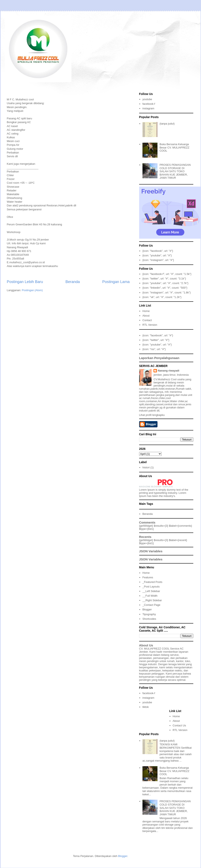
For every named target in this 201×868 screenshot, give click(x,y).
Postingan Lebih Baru (25, 282)
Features (148, 577)
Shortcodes (149, 619)
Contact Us (179, 725)
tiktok (146, 707)
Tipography (149, 614)
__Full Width (150, 596)
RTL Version (150, 325)
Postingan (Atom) (32, 290)
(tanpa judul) (167, 124)
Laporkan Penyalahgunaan (159, 358)
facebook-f (149, 104)
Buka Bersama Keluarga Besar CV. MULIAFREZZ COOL (174, 147)
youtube (147, 99)
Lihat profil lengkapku (152, 415)
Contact (147, 320)
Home (146, 311)
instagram (148, 108)
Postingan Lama (116, 282)
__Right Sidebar (152, 600)
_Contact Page (151, 605)
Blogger (147, 609)
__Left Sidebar (151, 591)
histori (146, 467)
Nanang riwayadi (168, 371)
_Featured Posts (152, 582)
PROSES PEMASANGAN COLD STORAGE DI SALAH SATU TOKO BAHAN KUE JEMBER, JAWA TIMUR (175, 171)
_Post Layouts (151, 587)
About (146, 316)
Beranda (73, 282)
